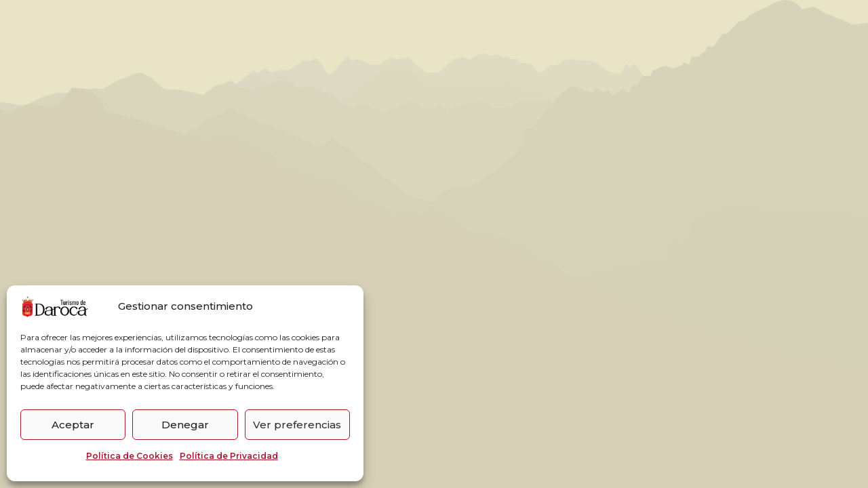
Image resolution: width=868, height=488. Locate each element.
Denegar (185, 425)
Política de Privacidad (229, 456)
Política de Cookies (130, 456)
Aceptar (73, 425)
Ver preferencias (297, 425)
